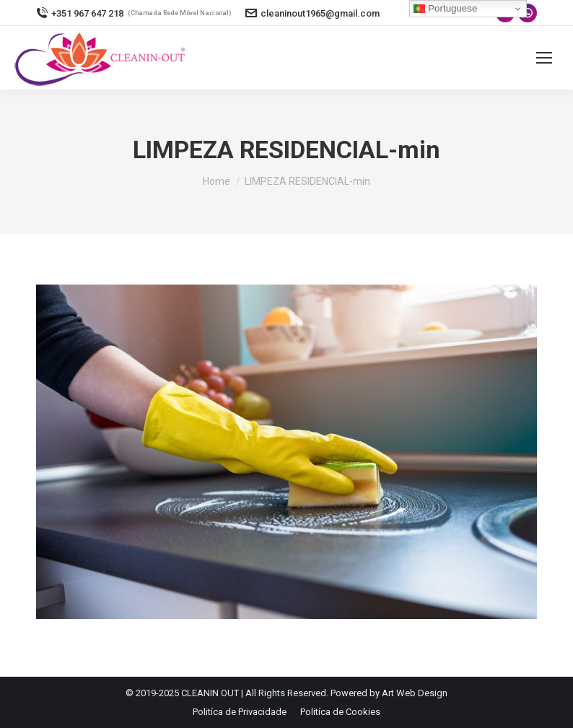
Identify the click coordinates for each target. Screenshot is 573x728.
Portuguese (445, 9)
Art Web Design (415, 693)
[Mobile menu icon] (544, 58)
